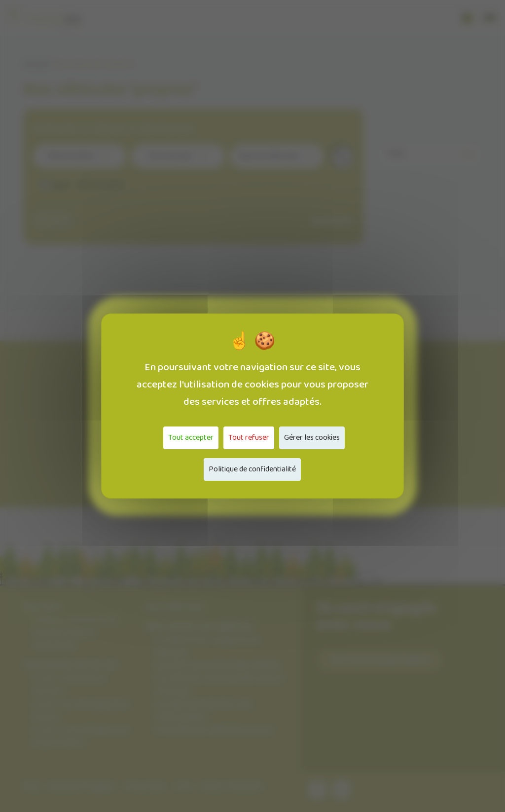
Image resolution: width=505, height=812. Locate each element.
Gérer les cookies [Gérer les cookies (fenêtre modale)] (312, 438)
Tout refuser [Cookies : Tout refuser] (249, 438)
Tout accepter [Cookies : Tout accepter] (191, 438)
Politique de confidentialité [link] (252, 469)
